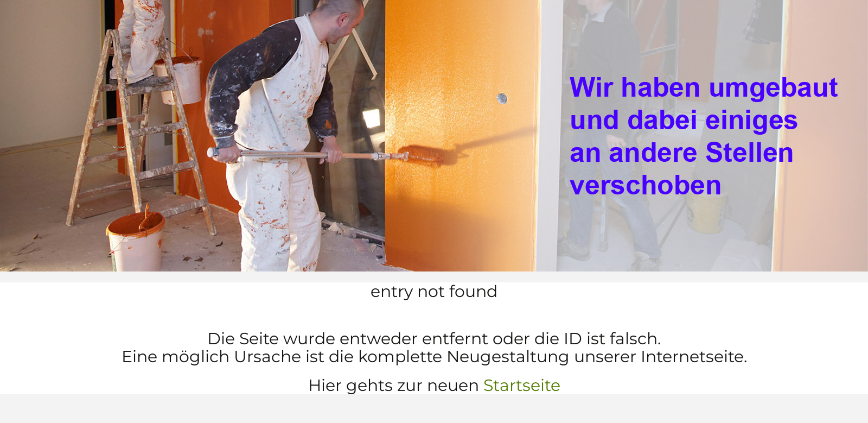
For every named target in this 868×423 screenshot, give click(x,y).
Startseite (522, 385)
